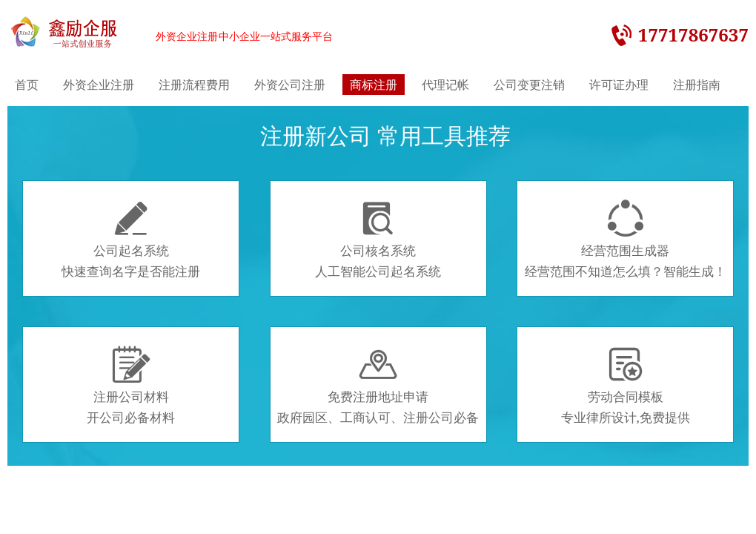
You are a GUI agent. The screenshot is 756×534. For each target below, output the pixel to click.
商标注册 (374, 85)
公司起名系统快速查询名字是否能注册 (131, 240)
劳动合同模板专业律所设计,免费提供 (626, 386)
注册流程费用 (194, 85)
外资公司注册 (290, 85)
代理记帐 (445, 85)
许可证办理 (619, 85)
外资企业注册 (99, 85)
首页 (27, 85)
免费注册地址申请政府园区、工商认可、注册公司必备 (378, 386)
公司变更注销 (529, 85)
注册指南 (697, 85)
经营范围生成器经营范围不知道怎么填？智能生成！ (626, 240)
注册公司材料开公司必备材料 (131, 386)
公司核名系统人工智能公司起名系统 (378, 240)
